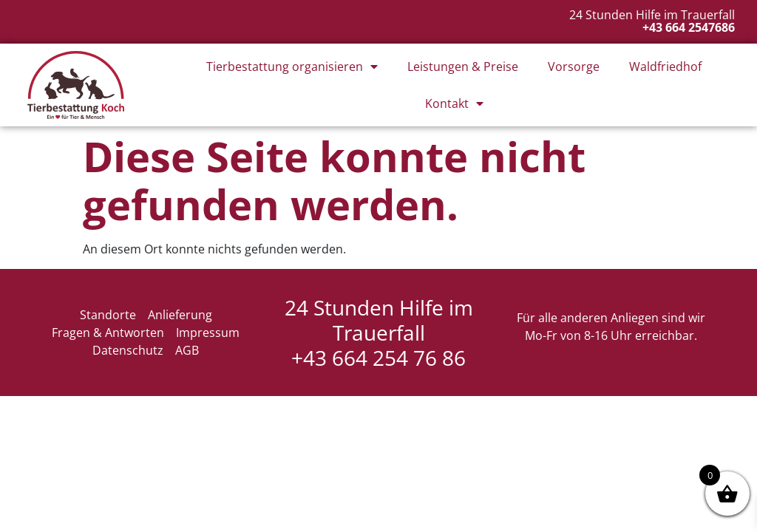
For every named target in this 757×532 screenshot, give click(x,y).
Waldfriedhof (665, 66)
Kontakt (454, 103)
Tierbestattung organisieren (292, 66)
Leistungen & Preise (463, 66)
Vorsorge (574, 66)
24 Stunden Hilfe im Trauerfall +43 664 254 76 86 (379, 332)
